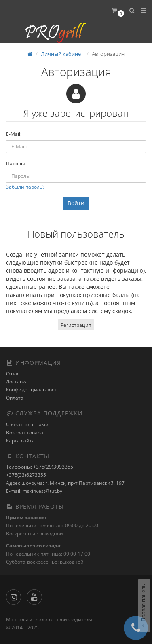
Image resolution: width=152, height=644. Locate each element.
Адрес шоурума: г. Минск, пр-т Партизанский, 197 (65, 483)
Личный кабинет (62, 54)
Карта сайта (20, 441)
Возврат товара (25, 432)
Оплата (15, 398)
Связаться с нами (27, 424)
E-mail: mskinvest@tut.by (34, 491)
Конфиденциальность (33, 390)
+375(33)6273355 (26, 475)
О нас (13, 374)
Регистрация (76, 325)
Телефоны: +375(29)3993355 (40, 467)
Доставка (17, 382)
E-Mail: (14, 134)
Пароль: (16, 163)
